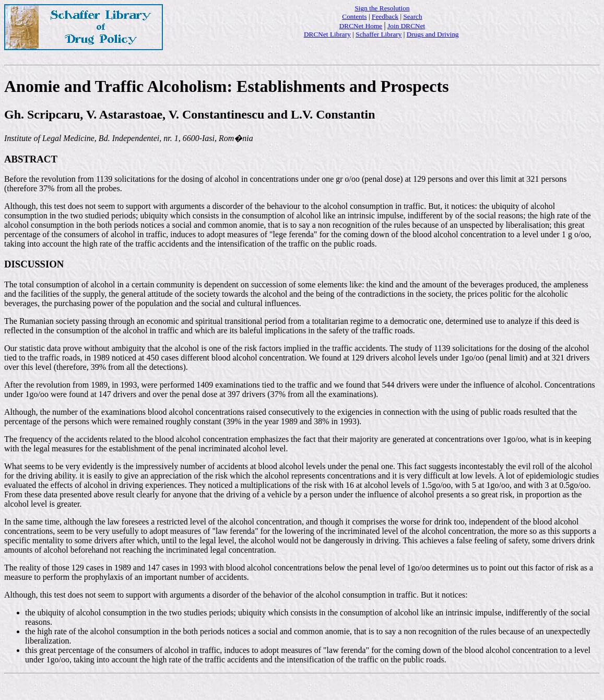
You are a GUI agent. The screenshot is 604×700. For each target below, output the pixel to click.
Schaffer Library (378, 34)
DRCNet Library (327, 34)
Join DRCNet (406, 26)
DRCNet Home (361, 26)
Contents (354, 16)
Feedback (385, 16)
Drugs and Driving (433, 34)
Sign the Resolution (382, 8)
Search (412, 16)
